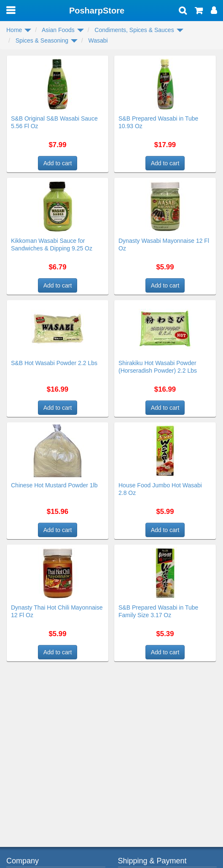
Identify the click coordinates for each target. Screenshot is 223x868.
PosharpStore (97, 11)
